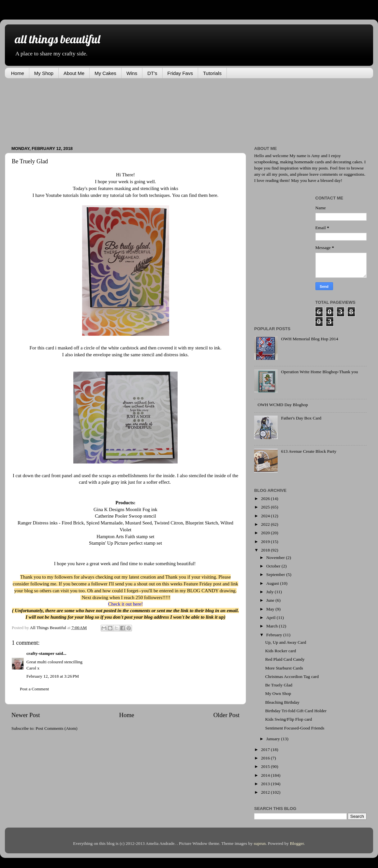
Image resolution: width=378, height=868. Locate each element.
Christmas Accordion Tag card (292, 677)
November (276, 558)
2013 (266, 784)
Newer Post (26, 715)
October (274, 566)
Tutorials (212, 73)
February (275, 635)
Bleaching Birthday (282, 702)
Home (18, 73)
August (273, 583)
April (271, 618)
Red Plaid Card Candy (285, 659)
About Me (74, 73)
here (212, 195)
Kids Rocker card (281, 651)
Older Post (226, 715)
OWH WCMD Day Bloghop (283, 405)
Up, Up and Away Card (286, 642)
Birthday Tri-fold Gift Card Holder (296, 711)
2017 (266, 750)
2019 (266, 542)
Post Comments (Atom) (56, 728)
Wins (132, 73)
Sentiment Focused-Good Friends (295, 728)
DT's (152, 73)
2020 (266, 533)
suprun (260, 843)
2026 (266, 499)
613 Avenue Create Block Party (309, 451)
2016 (266, 758)
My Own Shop (278, 693)
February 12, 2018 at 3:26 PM (53, 676)
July (270, 592)
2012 (266, 792)
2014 (266, 775)
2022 (266, 524)
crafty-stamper (40, 653)
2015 (266, 766)
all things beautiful (57, 39)
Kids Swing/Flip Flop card (289, 719)
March (273, 626)
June (271, 600)
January (274, 739)
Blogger (297, 843)
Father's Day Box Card (301, 418)
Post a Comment (34, 689)
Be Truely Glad (279, 685)
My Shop (44, 73)
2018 (266, 550)
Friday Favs (180, 73)
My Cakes (105, 73)
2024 (266, 516)
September (276, 574)
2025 (266, 507)
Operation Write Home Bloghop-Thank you (319, 372)
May (271, 609)
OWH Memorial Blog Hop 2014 (309, 339)
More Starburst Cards (284, 668)
